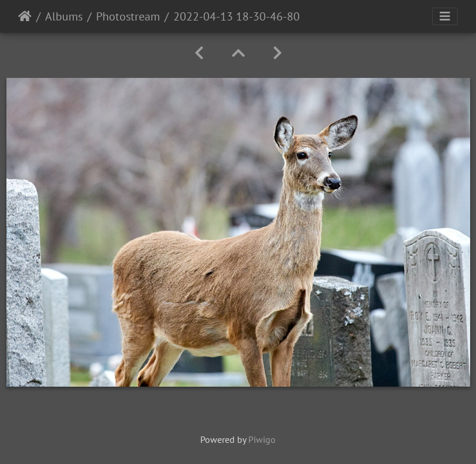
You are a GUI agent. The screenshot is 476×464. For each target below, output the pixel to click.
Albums (64, 16)
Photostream (128, 16)
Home (25, 16)
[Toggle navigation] (445, 16)
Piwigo (262, 439)
